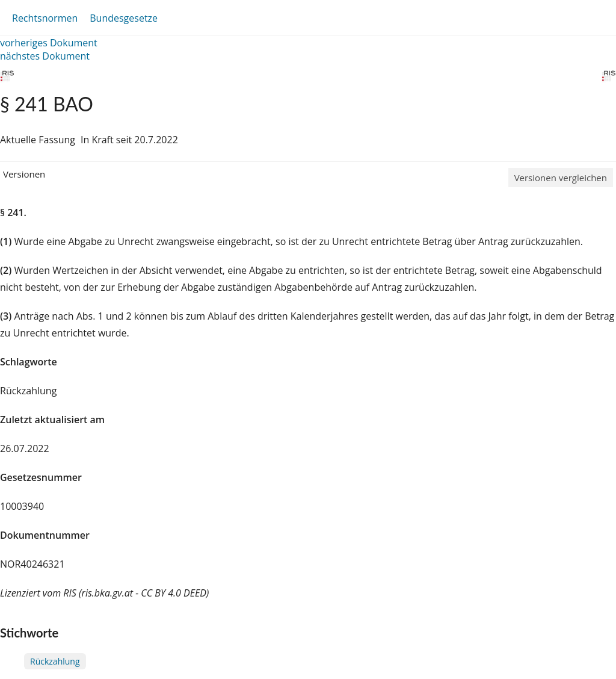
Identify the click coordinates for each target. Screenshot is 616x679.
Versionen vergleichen (561, 178)
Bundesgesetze (124, 18)
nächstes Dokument (45, 56)
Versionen (24, 174)
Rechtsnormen (45, 18)
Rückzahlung (55, 661)
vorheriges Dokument (49, 43)
